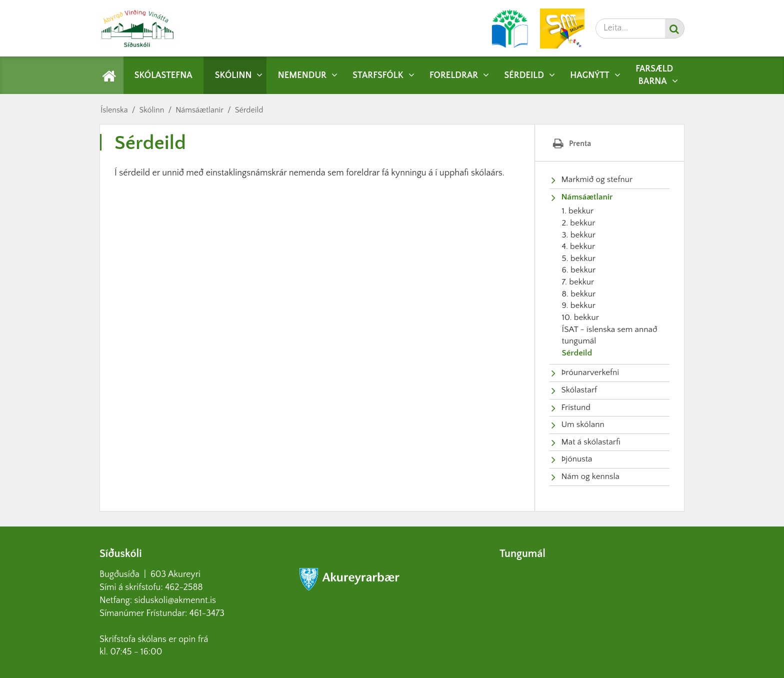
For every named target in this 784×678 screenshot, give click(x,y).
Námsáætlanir (199, 110)
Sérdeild (249, 110)
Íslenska (114, 110)
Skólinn (151, 110)
